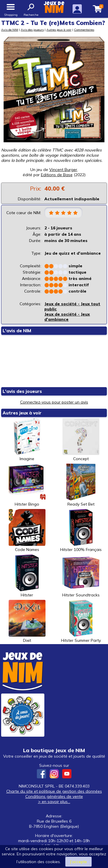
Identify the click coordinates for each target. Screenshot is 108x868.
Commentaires (84, 30)
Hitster (27, 576)
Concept (81, 440)
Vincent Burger (63, 170)
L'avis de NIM (17, 331)
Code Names (27, 531)
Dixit (27, 621)
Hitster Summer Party (81, 621)
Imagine (27, 440)
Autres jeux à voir (59, 30)
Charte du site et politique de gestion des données (54, 791)
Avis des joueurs (32, 30)
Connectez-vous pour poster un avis (54, 402)
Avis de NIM (10, 30)
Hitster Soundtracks (81, 576)
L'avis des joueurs (22, 391)
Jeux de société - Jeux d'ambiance (67, 317)
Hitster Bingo (27, 485)
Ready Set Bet (81, 485)
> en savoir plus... (54, 802)
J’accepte (78, 862)
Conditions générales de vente (54, 796)
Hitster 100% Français (81, 531)
